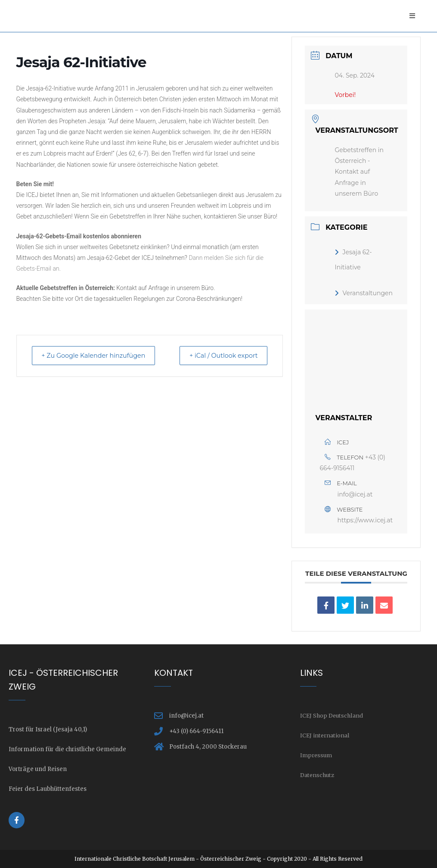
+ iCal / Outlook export (219, 356)
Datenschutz (318, 775)
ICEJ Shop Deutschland (332, 716)
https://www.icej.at (365, 520)
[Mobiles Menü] (412, 16)
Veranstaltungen (363, 293)
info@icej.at (355, 494)
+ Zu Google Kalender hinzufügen (99, 356)
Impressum (317, 755)
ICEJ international (325, 735)
